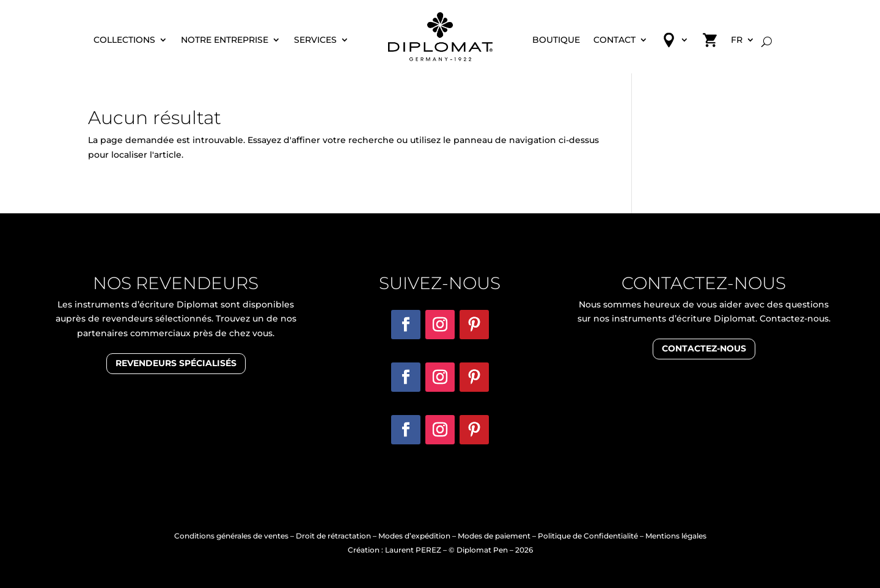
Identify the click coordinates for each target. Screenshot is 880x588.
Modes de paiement (494, 536)
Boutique (556, 40)
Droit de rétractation (333, 536)
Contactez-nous (704, 348)
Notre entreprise (225, 40)
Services (315, 40)
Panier (710, 44)
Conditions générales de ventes (231, 536)
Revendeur (675, 44)
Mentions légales (676, 536)
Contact (614, 40)
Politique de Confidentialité (588, 536)
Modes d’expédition (414, 536)
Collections (124, 40)
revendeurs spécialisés (176, 363)
